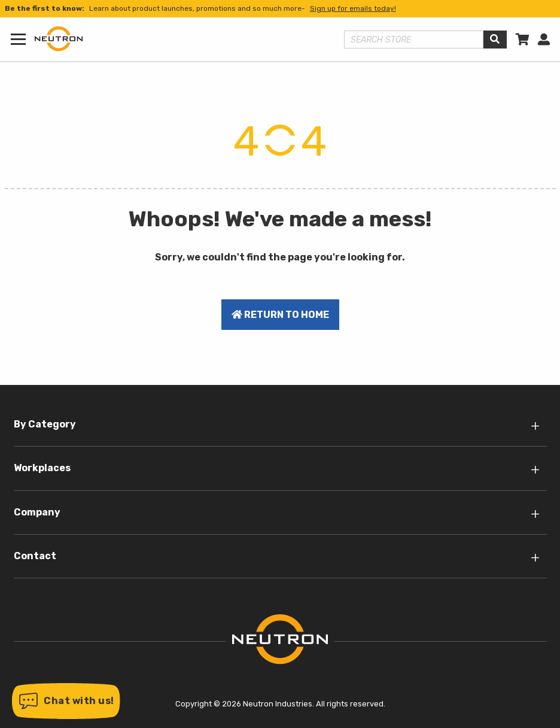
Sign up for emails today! (353, 8)
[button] (66, 701)
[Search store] (414, 40)
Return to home (280, 315)
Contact (35, 556)
